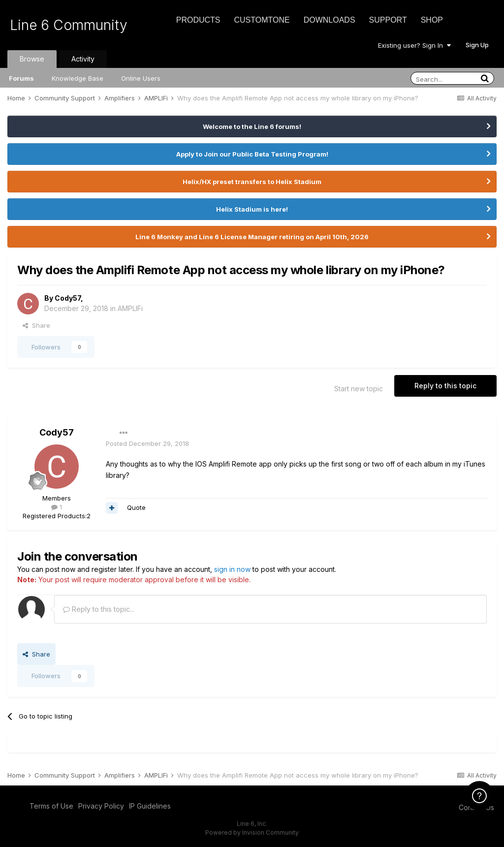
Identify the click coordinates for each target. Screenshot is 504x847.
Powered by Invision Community (252, 832)
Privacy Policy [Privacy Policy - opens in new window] (101, 806)
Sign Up (477, 45)
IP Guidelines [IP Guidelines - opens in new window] (150, 806)
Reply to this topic (445, 386)
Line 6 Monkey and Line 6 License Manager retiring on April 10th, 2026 (252, 237)
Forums (21, 78)
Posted (147, 443)
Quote (136, 507)
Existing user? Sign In (414, 45)
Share (36, 325)
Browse (32, 59)
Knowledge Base (78, 78)
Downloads (330, 20)
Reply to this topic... (99, 609)
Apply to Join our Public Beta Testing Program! (252, 154)
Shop (432, 20)
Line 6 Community (69, 25)
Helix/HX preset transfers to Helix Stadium (252, 182)
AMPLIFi (130, 308)
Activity (83, 59)
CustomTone (262, 20)
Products (198, 20)
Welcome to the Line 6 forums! (252, 126)
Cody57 (68, 298)
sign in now (232, 569)
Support (388, 20)
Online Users (141, 78)
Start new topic (359, 389)
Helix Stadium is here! (252, 209)
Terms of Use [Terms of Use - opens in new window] (51, 806)
